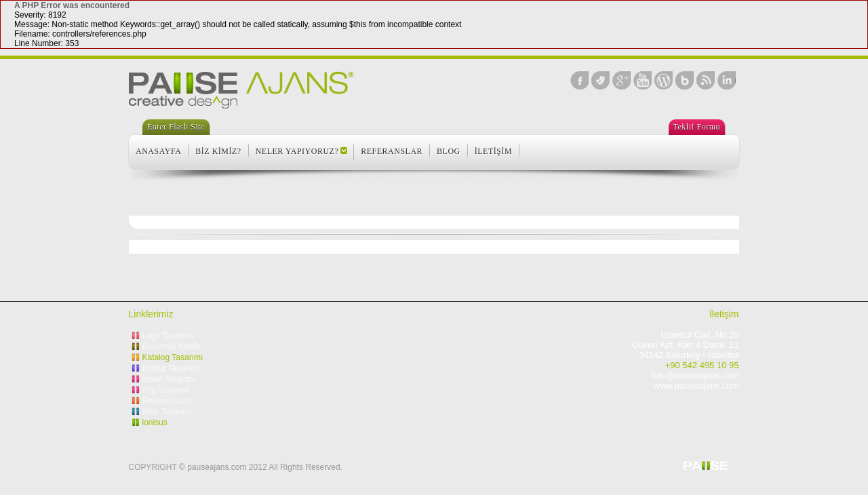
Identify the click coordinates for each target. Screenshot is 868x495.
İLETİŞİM (493, 151)
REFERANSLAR (392, 151)
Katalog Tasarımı (173, 357)
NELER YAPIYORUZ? (297, 151)
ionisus (155, 422)
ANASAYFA (158, 151)
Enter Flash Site (176, 127)
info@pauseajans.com (695, 375)
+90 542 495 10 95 (702, 365)
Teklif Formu (697, 127)
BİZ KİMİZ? (218, 151)
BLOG (449, 151)
